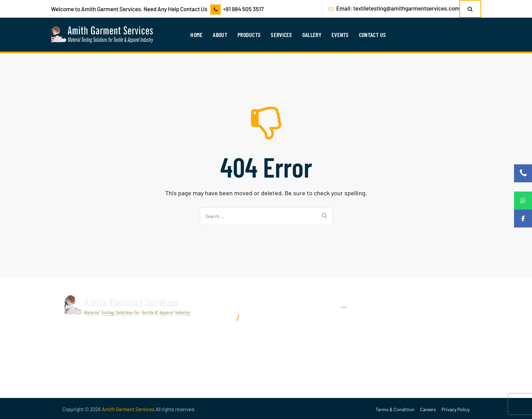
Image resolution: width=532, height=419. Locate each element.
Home (196, 35)
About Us (351, 320)
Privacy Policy (455, 409)
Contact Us (373, 35)
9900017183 (258, 318)
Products (249, 35)
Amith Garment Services (128, 409)
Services (281, 35)
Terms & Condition (395, 409)
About (220, 35)
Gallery (312, 35)
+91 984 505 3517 (243, 9)
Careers (428, 409)
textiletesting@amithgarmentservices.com (406, 8)
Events (340, 35)
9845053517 (218, 318)
